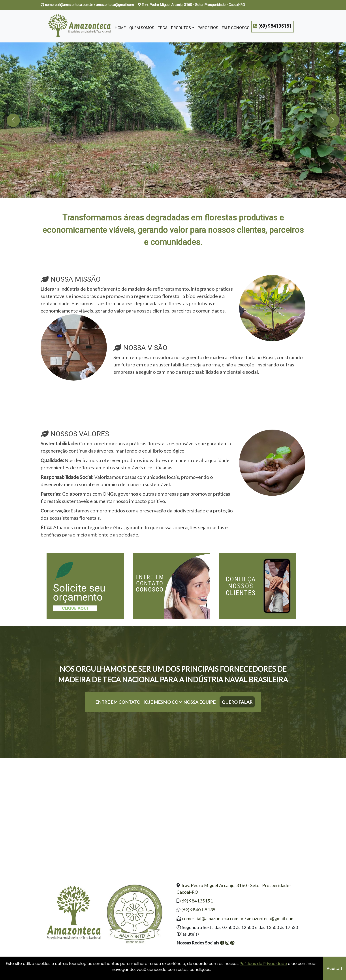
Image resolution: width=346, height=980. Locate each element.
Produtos (181, 28)
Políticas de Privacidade (263, 964)
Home (120, 28)
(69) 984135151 (197, 901)
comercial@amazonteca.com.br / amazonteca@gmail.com (90, 5)
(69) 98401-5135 (198, 910)
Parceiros (208, 28)
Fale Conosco (236, 28)
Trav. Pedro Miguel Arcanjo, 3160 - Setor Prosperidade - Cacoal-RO (192, 5)
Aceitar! (334, 968)
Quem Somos (142, 28)
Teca (163, 28)
